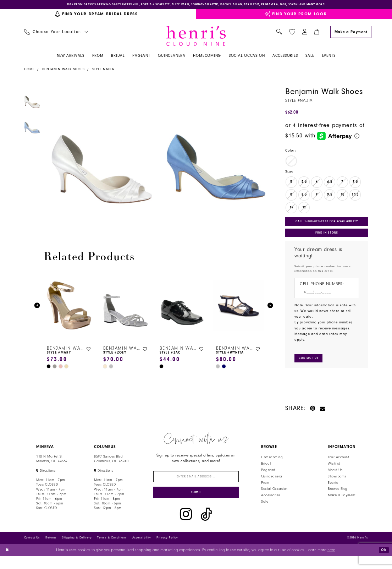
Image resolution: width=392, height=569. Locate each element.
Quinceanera (272, 484)
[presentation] (70, 308)
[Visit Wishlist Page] (292, 34)
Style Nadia (103, 71)
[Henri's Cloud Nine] (196, 37)
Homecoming (272, 465)
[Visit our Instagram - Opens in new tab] (186, 527)
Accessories (270, 503)
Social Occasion (274, 497)
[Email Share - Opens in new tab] (323, 416)
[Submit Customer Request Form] (311, 365)
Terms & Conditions (112, 550)
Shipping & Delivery (77, 550)
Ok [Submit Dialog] (383, 562)
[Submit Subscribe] (196, 504)
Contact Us (32, 550)
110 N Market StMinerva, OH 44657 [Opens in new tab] (52, 467)
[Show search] (279, 34)
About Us (335, 478)
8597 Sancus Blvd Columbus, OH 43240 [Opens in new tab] (111, 467)
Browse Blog (338, 497)
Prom (265, 491)
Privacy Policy (167, 550)
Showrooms (337, 484)
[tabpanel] (100, 160)
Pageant (268, 478)
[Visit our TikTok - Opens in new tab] (206, 527)
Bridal (266, 471)
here (331, 562)
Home (29, 71)
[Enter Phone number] (324, 298)
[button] (305, 34)
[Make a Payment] (351, 34)
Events (333, 491)
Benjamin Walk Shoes (64, 71)
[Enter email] (196, 485)
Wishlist (334, 471)
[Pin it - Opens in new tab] (313, 416)
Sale (265, 509)
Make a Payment (341, 503)
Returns (51, 550)
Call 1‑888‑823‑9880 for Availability (328, 224)
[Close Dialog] (8, 562)
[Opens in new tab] (46, 478)
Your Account (338, 465)
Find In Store (327, 237)
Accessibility (142, 550)
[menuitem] (56, 34)
